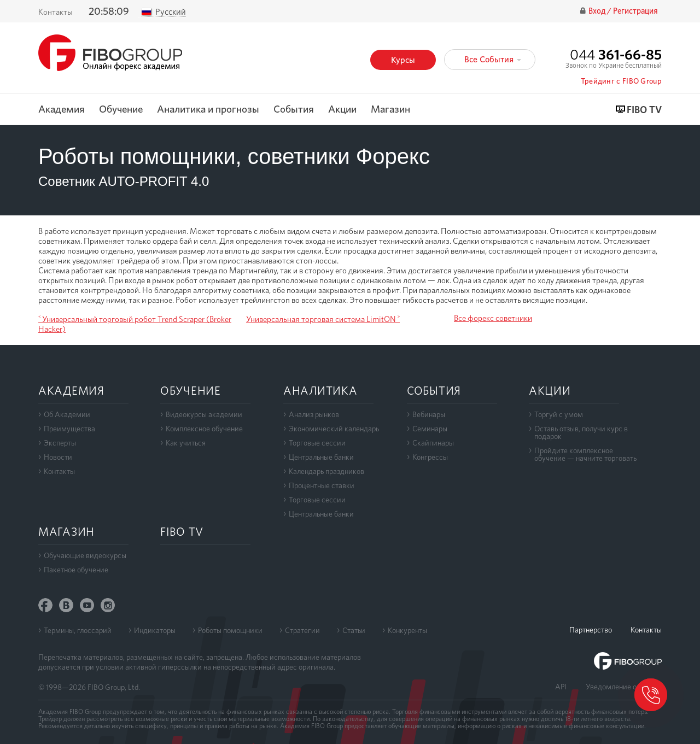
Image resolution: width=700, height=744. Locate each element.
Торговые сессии (317, 443)
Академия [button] (62, 110)
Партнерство (591, 630)
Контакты (56, 12)
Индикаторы (155, 630)
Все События (493, 59)
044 (616, 54)
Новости (58, 457)
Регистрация (635, 11)
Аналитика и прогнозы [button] (208, 110)
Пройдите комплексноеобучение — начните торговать (585, 454)
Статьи (354, 630)
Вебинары (429, 414)
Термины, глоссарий (78, 630)
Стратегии (302, 630)
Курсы (403, 60)
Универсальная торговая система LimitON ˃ (323, 319)
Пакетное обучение (76, 570)
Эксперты (60, 443)
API (561, 687)
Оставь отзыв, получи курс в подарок (581, 432)
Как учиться (186, 443)
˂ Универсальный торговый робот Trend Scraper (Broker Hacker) (135, 324)
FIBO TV (644, 110)
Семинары (430, 429)
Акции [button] (342, 110)
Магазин (390, 110)
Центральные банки (321, 457)
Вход (598, 11)
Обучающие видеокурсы (85, 555)
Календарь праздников (326, 471)
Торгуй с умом (559, 414)
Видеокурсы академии (204, 414)
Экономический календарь (334, 429)
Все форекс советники (493, 318)
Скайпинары (433, 443)
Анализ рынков (314, 414)
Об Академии (67, 414)
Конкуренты (407, 630)
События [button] (294, 110)
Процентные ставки (322, 485)
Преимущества (69, 429)
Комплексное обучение (204, 429)
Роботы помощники (230, 630)
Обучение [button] (121, 110)
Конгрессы (430, 457)
